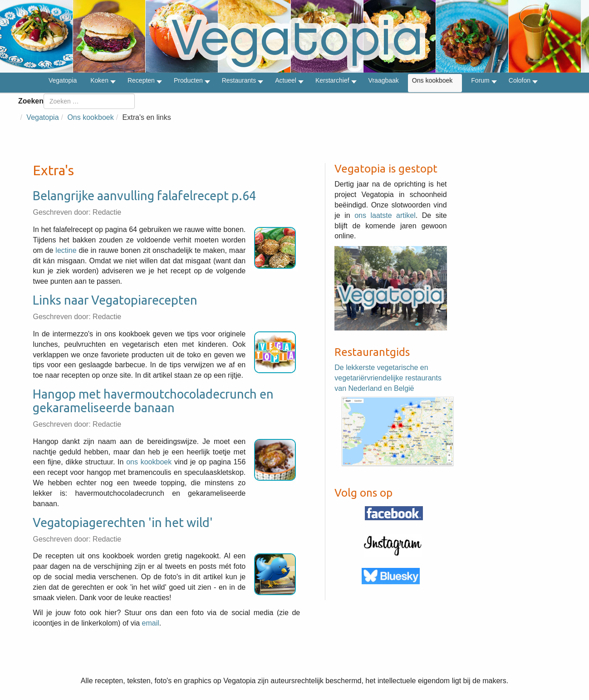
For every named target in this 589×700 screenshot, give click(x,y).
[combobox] (89, 101)
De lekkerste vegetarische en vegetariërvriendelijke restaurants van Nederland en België (388, 378)
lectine (66, 250)
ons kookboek (149, 462)
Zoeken (31, 101)
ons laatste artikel (385, 215)
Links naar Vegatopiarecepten (115, 300)
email (151, 623)
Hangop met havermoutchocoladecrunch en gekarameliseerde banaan (153, 401)
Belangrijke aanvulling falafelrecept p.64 (144, 196)
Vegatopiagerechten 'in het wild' (123, 523)
